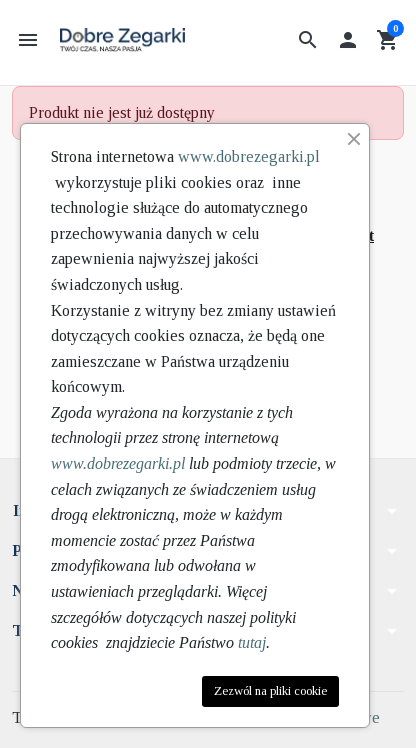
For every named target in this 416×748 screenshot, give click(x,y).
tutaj (252, 642)
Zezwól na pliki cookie (270, 691)
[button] (308, 40)
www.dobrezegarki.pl (249, 156)
